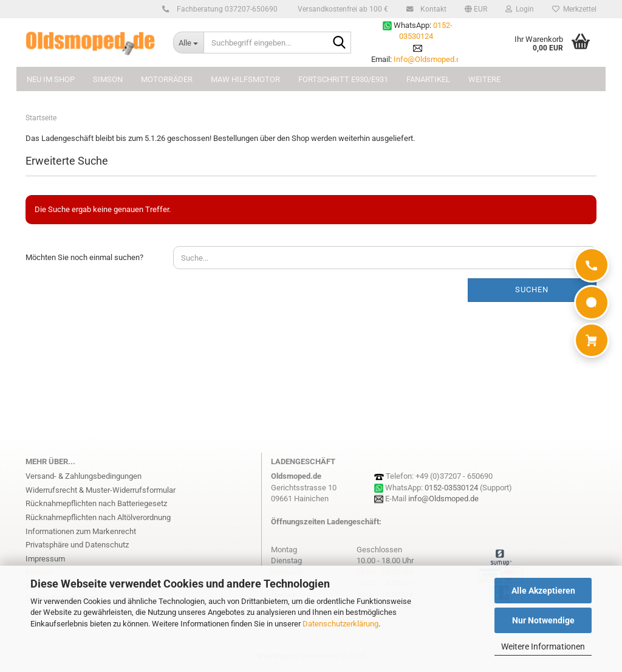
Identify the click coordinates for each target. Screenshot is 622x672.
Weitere (484, 79)
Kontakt (432, 9)
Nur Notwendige (543, 620)
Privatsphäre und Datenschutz (77, 545)
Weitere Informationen (543, 646)
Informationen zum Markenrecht (81, 531)
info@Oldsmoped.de (443, 499)
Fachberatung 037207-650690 (225, 9)
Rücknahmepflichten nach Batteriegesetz (96, 503)
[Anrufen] (592, 265)
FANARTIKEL (428, 79)
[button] (476, 9)
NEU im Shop (51, 79)
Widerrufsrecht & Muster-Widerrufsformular (101, 490)
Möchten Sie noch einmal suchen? (84, 257)
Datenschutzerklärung (340, 624)
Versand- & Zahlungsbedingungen (84, 476)
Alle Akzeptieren (543, 591)
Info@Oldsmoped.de (429, 59)
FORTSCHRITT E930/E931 (343, 79)
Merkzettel (574, 9)
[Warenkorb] (592, 340)
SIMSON (108, 79)
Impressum (45, 559)
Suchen (532, 290)
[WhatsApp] (592, 303)
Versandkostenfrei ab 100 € (342, 9)
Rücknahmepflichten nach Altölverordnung (98, 517)
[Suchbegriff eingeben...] (188, 43)
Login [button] (520, 9)
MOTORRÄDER (167, 79)
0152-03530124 (451, 488)
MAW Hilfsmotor (245, 79)
